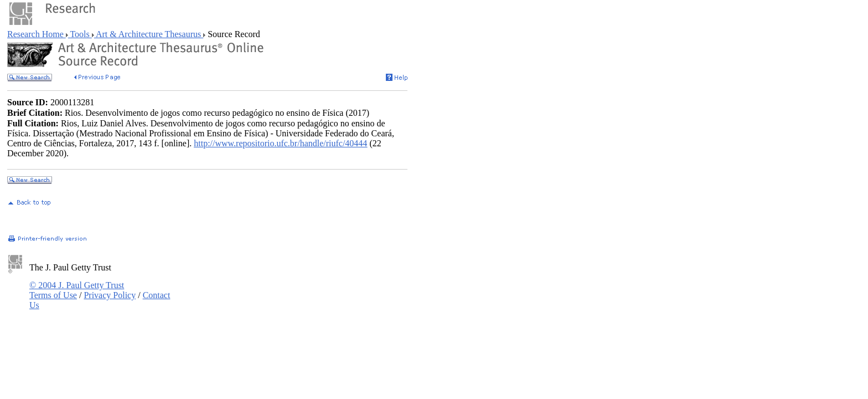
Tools (80, 34)
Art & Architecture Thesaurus (149, 34)
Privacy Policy (110, 295)
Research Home (37, 34)
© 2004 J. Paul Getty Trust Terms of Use (77, 290)
